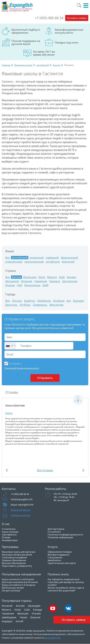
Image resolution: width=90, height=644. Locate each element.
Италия (10, 285)
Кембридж (44, 301)
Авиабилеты (54, 560)
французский (70, 258)
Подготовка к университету (17, 566)
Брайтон (30, 301)
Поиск (79, 5)
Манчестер (56, 305)
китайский (53, 262)
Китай (19, 621)
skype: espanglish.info (22, 505)
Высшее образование (14, 563)
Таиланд (55, 281)
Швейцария (9, 617)
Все (8, 258)
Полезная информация (60, 537)
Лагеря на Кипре (11, 590)
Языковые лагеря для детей (17, 555)
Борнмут (79, 301)
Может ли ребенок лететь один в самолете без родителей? (66, 589)
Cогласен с (16, 363)
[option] (45, 420)
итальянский (14, 262)
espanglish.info (53, 638)
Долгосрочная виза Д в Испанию (20, 582)
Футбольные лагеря (13, 588)
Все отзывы (45, 470)
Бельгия (35, 617)
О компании (9, 529)
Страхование (55, 557)
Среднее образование (14, 560)
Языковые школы (23, 65)
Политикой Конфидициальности (22, 368)
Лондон (17, 301)
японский (68, 262)
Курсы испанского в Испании (18, 579)
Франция (23, 613)
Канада (71, 277)
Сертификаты (9, 535)
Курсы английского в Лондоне (19, 585)
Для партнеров (56, 529)
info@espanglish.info (22, 499)
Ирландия (30, 277)
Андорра (7, 621)
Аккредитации (10, 540)
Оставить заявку (77, 18)
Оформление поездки (60, 552)
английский (43, 65)
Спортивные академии (14, 557)
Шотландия (70, 281)
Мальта (52, 277)
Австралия (12, 281)
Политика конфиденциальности (65, 535)
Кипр (42, 277)
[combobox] (10, 346)
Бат (69, 301)
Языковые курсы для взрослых (19, 552)
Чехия (23, 617)
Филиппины (32, 285)
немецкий (52, 258)
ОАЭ (19, 285)
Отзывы (6, 537)
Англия (57, 65)
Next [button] (83, 470)
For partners (54, 532)
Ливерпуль (40, 305)
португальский (34, 262)
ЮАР (46, 285)
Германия (41, 281)
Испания (26, 281)
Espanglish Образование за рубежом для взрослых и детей (17, 7)
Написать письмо (20, 515)
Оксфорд (59, 301)
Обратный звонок (21, 510)
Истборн (25, 305)
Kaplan (9, 413)
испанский (37, 258)
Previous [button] (7, 470)
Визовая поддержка (59, 555)
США (62, 277)
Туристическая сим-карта (62, 563)
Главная (6, 65)
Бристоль (11, 305)
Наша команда (10, 532)
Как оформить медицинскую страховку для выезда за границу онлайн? (66, 582)
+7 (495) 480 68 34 (49, 18)
